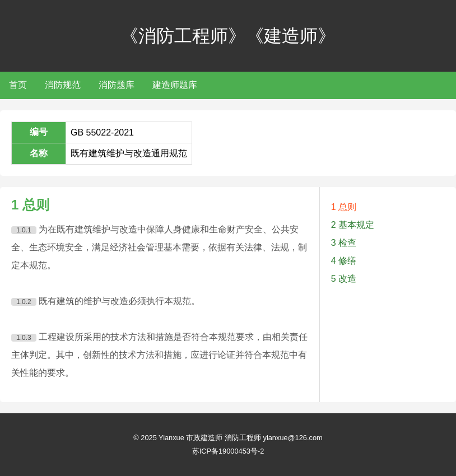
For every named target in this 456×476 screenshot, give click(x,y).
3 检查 (344, 243)
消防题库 (117, 85)
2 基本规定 (353, 225)
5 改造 (344, 279)
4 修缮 (344, 261)
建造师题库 (175, 85)
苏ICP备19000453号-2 (228, 451)
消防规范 (63, 85)
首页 (18, 85)
